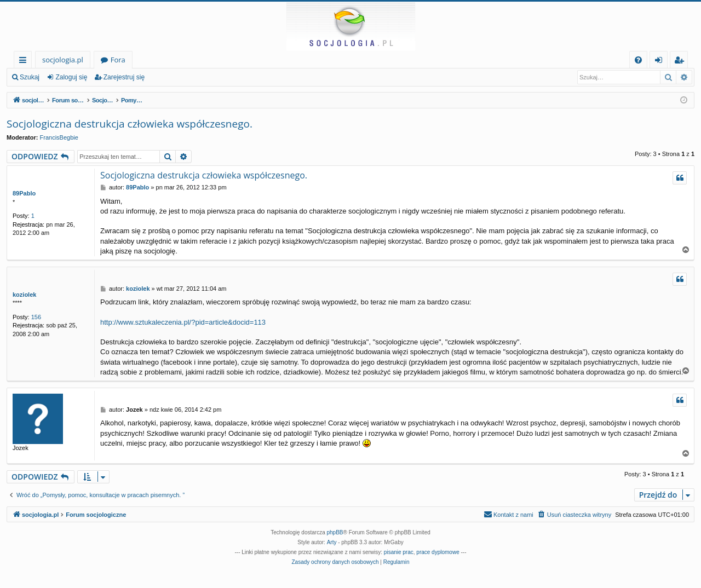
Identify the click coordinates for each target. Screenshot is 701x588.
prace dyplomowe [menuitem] (438, 552)
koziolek (24, 295)
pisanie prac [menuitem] (399, 552)
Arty (332, 542)
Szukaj (30, 77)
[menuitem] (638, 60)
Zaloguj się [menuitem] (661, 62)
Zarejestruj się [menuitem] (682, 62)
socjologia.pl (63, 60)
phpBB (335, 532)
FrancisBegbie (59, 137)
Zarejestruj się (124, 77)
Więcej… (25, 62)
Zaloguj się (71, 77)
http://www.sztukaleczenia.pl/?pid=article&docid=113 (183, 322)
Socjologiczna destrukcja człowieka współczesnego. (130, 124)
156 (36, 317)
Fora (118, 60)
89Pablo (24, 193)
